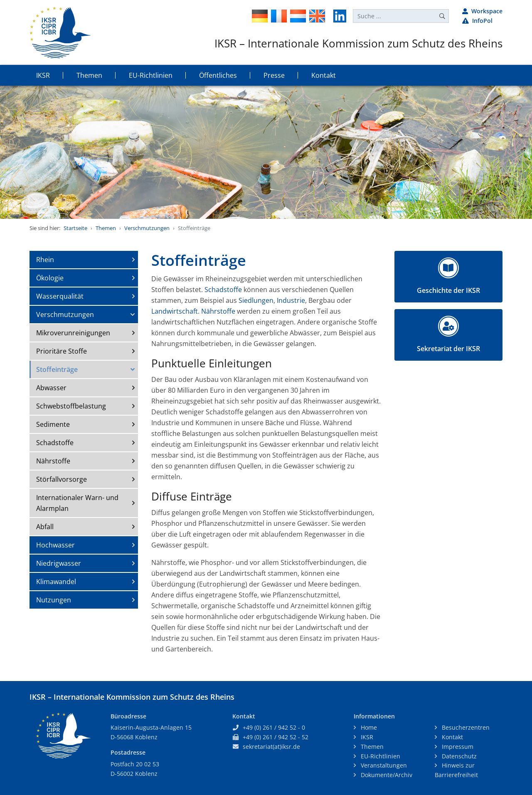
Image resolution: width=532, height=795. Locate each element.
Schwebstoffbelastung (71, 406)
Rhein (45, 260)
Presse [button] (274, 75)
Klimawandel (56, 582)
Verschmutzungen (147, 228)
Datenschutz (458, 756)
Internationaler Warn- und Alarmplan (77, 503)
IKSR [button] (43, 75)
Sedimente (53, 424)
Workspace (482, 11)
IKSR (366, 737)
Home (368, 727)
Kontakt (452, 737)
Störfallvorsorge (62, 479)
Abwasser (51, 388)
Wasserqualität (60, 296)
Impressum (457, 747)
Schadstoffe (55, 443)
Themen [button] (89, 75)
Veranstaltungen (383, 765)
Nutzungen (54, 600)
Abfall (45, 527)
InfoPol (477, 21)
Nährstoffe (53, 461)
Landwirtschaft (175, 311)
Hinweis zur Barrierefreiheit (456, 770)
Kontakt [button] (324, 75)
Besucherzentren (465, 727)
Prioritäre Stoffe (62, 351)
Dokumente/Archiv (386, 775)
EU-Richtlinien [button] (151, 75)
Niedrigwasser (59, 563)
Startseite (75, 228)
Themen (106, 228)
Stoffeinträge (57, 369)
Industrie (291, 300)
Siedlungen (256, 300)
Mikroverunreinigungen (73, 333)
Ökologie (50, 278)
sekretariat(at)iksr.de (271, 747)
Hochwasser (55, 545)
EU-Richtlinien (380, 756)
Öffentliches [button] (218, 75)
